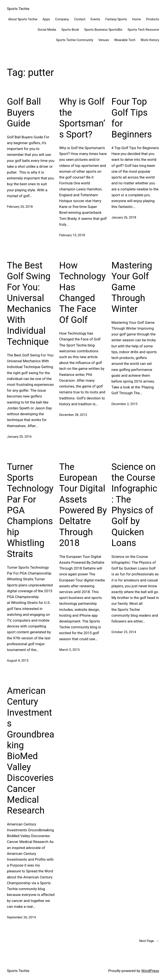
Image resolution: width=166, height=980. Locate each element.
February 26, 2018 (20, 207)
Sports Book (70, 30)
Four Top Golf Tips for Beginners (132, 118)
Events (95, 19)
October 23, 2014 (124, 632)
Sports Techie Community (75, 40)
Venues (104, 40)
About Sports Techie (23, 19)
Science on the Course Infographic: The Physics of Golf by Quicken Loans (134, 505)
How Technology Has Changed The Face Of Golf (82, 293)
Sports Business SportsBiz (103, 30)
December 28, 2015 (73, 415)
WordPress (150, 971)
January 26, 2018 (124, 217)
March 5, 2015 (69, 650)
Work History (150, 40)
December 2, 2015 (125, 404)
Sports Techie (18, 9)
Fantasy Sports (116, 19)
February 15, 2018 (72, 235)
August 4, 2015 (18, 661)
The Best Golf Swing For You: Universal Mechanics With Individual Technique (29, 303)
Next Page (149, 941)
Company (62, 19)
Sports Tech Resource (143, 30)
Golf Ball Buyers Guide (24, 112)
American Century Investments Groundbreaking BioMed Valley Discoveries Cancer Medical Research (31, 751)
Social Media (47, 30)
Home (136, 19)
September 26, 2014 (21, 917)
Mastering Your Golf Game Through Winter (132, 287)
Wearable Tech (125, 40)
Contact (80, 19)
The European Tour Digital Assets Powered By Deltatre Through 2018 (83, 505)
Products (153, 19)
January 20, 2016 (19, 437)
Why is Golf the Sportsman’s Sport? (82, 118)
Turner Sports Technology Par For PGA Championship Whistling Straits (30, 510)
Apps (46, 19)
